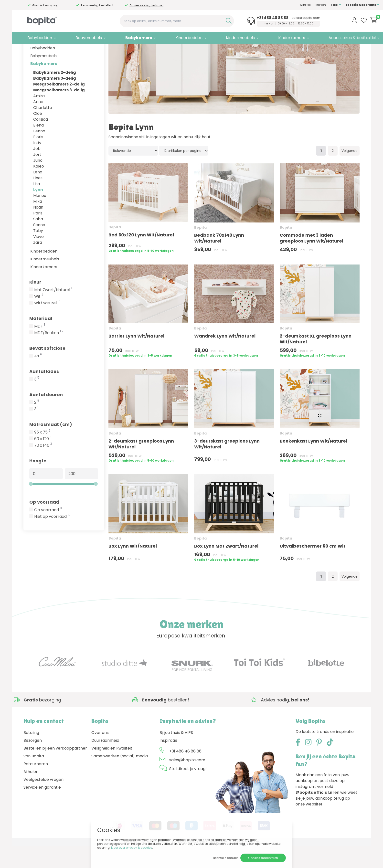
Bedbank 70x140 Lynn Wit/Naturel (219, 260)
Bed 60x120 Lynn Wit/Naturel (141, 257)
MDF (40, 348)
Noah (38, 229)
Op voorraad (44, 524)
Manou (40, 217)
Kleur (35, 304)
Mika (38, 223)
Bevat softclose (47, 370)
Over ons (100, 755)
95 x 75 (42, 454)
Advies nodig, (138, 7)
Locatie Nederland (343, 5)
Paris (38, 235)
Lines (38, 200)
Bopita (60, 50)
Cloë (38, 135)
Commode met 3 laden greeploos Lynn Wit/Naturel (311, 260)
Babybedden (36, 38)
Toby (38, 253)
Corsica (41, 141)
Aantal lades (44, 393)
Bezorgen (33, 762)
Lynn (38, 212)
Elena (38, 147)
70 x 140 (43, 467)
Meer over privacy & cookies (132, 848)
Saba (38, 241)
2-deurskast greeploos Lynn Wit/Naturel (141, 466)
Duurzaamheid (105, 762)
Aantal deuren (46, 417)
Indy (37, 165)
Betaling (31, 755)
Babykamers (130, 38)
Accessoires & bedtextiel (333, 38)
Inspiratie (168, 762)
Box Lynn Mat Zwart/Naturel (226, 568)
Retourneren (36, 786)
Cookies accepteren (263, 858)
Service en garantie (42, 809)
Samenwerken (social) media (120, 778)
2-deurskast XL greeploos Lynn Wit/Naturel (316, 361)
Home (28, 50)
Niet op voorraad (52, 539)
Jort (37, 176)
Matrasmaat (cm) (51, 446)
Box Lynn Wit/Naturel (133, 568)
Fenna (39, 153)
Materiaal (41, 340)
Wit (39, 318)
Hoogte (38, 483)
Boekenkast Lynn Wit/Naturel (313, 463)
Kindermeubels (226, 38)
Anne (38, 124)
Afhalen (31, 794)
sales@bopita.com (289, 18)
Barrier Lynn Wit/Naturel (136, 358)
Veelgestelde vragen (43, 801)
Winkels (286, 5)
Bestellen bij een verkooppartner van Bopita (55, 774)
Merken (301, 5)
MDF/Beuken (48, 355)
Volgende (350, 173)
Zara (38, 264)
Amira (39, 118)
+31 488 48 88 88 (255, 18)
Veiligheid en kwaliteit (112, 770)
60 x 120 (43, 461)
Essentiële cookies (225, 858)
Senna (39, 247)
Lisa (37, 206)
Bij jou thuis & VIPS (176, 755)
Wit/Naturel (47, 325)
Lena (38, 194)
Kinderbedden (177, 38)
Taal (316, 5)
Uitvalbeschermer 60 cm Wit (313, 568)
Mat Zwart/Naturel (53, 312)
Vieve (38, 259)
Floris (38, 159)
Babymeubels (82, 38)
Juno (38, 182)
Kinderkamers (275, 38)
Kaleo (39, 188)
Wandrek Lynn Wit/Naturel (225, 358)
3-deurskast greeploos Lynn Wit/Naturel (227, 466)
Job (37, 171)
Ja (38, 378)
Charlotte (43, 130)
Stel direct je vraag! (188, 791)
